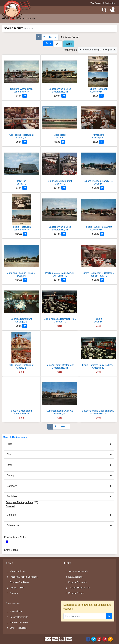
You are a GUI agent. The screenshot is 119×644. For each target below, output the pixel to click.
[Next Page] (53, 37)
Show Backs (11, 550)
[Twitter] (94, 639)
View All (11, 506)
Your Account (96, 3)
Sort (69, 44)
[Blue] (7, 542)
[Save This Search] (48, 43)
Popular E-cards (76, 593)
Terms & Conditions (19, 582)
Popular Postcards (77, 582)
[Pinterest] (105, 639)
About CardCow (18, 571)
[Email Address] (85, 616)
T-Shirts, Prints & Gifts (79, 588)
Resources (13, 603)
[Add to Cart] (25, 96)
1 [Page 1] (39, 37)
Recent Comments (19, 617)
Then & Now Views (19, 622)
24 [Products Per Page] (58, 44)
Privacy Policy (17, 588)
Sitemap (14, 593)
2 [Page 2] (44, 37)
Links (68, 563)
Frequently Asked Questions (24, 577)
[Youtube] (99, 639)
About (9, 563)
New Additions (75, 577)
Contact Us (110, 3)
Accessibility (16, 611)
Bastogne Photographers (19, 502)
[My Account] (113, 10)
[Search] (104, 10)
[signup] (109, 616)
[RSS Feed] (110, 639)
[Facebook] (88, 639)
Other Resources (18, 628)
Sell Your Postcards (78, 571)
